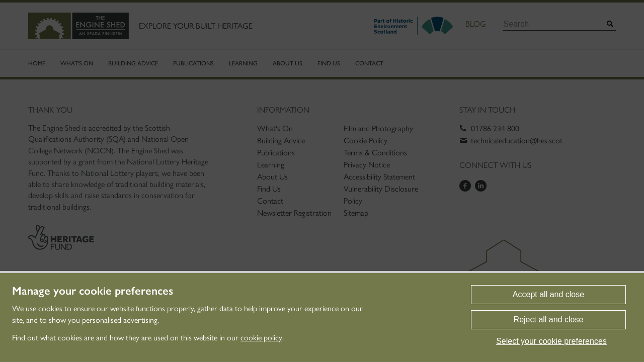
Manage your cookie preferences (93, 291)
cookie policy (261, 338)
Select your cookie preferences (551, 341)
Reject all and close (549, 320)
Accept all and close (548, 294)
